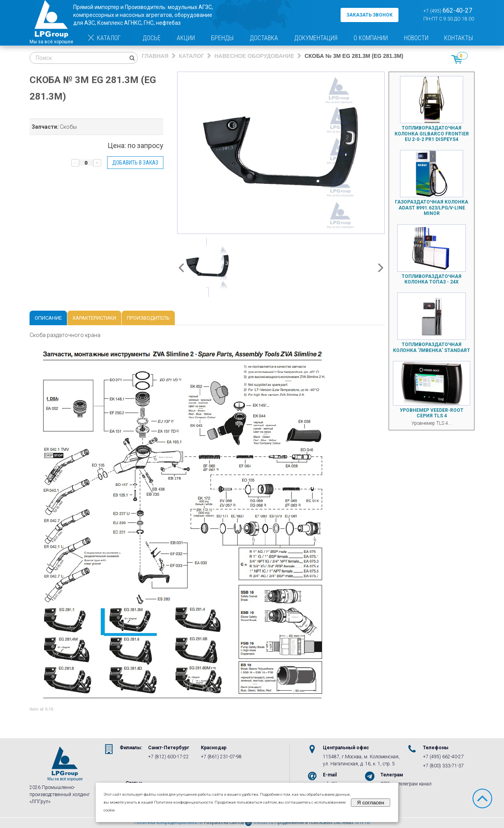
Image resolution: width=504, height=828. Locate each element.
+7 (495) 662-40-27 (443, 757)
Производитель (148, 318)
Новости (416, 38)
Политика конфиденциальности (169, 822)
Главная (155, 56)
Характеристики (94, 318)
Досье (152, 38)
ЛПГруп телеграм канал (406, 784)
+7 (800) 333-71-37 (443, 766)
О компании (371, 38)
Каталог (104, 38)
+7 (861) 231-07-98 (221, 757)
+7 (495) (448, 10)
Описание (48, 318)
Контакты (459, 38)
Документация (316, 38)
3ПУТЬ (362, 822)
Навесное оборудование (254, 56)
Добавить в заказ (135, 163)
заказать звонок (370, 15)
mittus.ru (259, 822)
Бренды (222, 38)
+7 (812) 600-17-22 (169, 757)
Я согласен (371, 803)
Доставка (264, 38)
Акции (186, 38)
